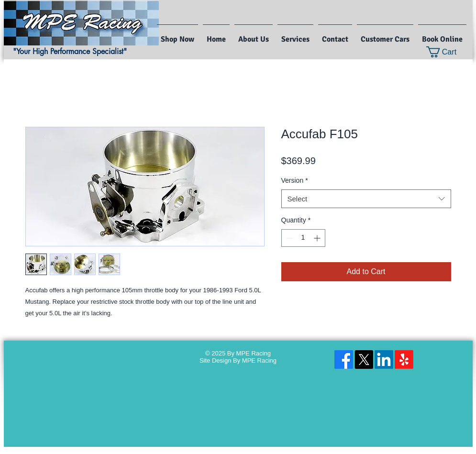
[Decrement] (289, 238)
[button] (448, 52)
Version (295, 180)
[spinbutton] (303, 238)
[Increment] (318, 238)
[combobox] (366, 199)
